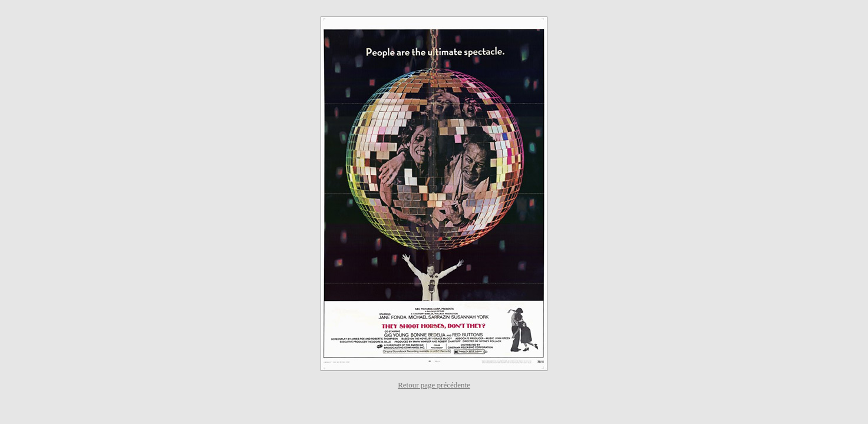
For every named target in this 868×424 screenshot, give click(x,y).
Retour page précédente (434, 385)
